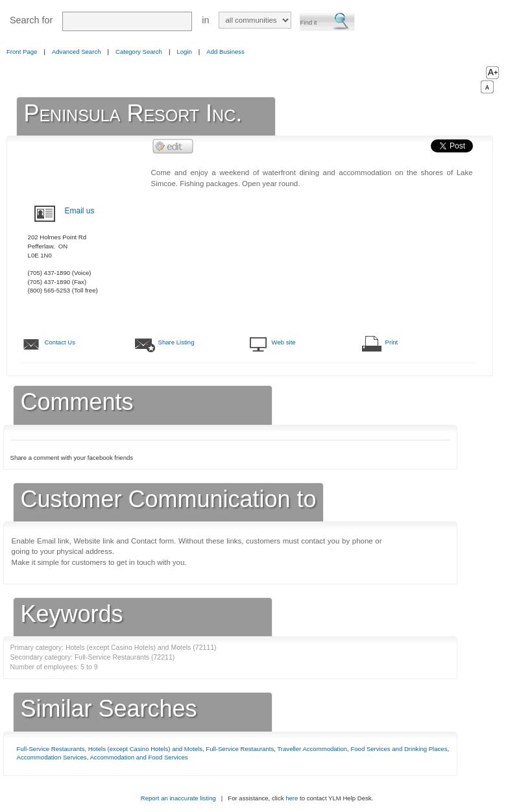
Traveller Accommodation (312, 749)
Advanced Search (77, 52)
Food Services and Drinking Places (399, 749)
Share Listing (176, 342)
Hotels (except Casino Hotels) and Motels (145, 749)
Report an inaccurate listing (178, 798)
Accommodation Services (52, 757)
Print (392, 342)
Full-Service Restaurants (51, 749)
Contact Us (60, 342)
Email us (80, 211)
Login (184, 52)
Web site (284, 342)
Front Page (22, 52)
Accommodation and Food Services (139, 757)
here (292, 798)
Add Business (225, 52)
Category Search (139, 52)
